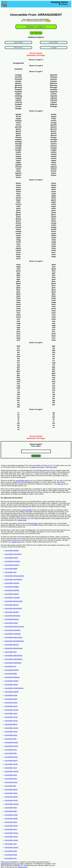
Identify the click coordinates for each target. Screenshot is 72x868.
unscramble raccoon (11, 710)
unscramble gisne (11, 858)
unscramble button (11, 735)
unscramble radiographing (13, 656)
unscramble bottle (11, 753)
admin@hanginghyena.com (10, 864)
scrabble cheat (16, 542)
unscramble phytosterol (12, 630)
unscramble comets (11, 840)
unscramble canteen (11, 847)
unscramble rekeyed (11, 605)
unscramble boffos (11, 674)
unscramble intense (11, 684)
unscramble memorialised (13, 579)
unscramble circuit (11, 768)
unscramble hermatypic (12, 616)
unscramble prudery (11, 623)
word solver (34, 523)
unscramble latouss (11, 757)
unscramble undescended (13, 637)
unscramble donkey (11, 797)
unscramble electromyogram (14, 627)
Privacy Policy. (23, 867)
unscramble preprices (12, 565)
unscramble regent (11, 713)
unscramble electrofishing (13, 608)
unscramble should (11, 764)
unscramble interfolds (12, 590)
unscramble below (11, 808)
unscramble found (11, 750)
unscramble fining (11, 652)
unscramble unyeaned (12, 598)
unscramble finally (11, 811)
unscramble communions (13, 554)
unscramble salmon (11, 826)
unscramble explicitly (12, 550)
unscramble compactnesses (14, 688)
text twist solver (51, 467)
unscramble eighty (11, 851)
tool (41, 492)
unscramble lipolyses (12, 619)
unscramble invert (11, 844)
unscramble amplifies (12, 587)
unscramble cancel (11, 732)
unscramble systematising (13, 659)
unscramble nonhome (12, 583)
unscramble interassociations (14, 576)
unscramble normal (11, 717)
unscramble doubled (11, 692)
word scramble (27, 510)
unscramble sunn (10, 666)
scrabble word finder (37, 467)
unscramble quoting (11, 558)
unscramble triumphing (12, 561)
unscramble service (11, 721)
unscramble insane (11, 703)
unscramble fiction (11, 779)
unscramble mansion (12, 804)
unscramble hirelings (12, 670)
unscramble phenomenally (14, 601)
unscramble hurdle (11, 695)
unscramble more (11, 572)
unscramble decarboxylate (14, 648)
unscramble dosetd (11, 818)
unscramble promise (11, 771)
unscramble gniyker (11, 837)
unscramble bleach (11, 724)
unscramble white (11, 739)
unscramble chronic (11, 800)
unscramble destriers (12, 645)
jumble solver (22, 520)
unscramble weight (11, 761)
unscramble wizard (11, 706)
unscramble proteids (11, 681)
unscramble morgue (11, 833)
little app (60, 484)
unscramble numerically (13, 634)
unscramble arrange (11, 728)
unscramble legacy (11, 699)
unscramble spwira (11, 793)
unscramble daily (10, 786)
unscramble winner (11, 782)
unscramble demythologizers (14, 641)
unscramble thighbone (12, 677)
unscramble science (11, 746)
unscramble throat (11, 855)
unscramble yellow (11, 822)
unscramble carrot (11, 829)
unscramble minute (11, 815)
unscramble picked (11, 790)
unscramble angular (11, 742)
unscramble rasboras (12, 594)
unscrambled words (22, 481)
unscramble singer (11, 775)
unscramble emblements (13, 663)
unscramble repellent (12, 612)
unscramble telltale (11, 569)
